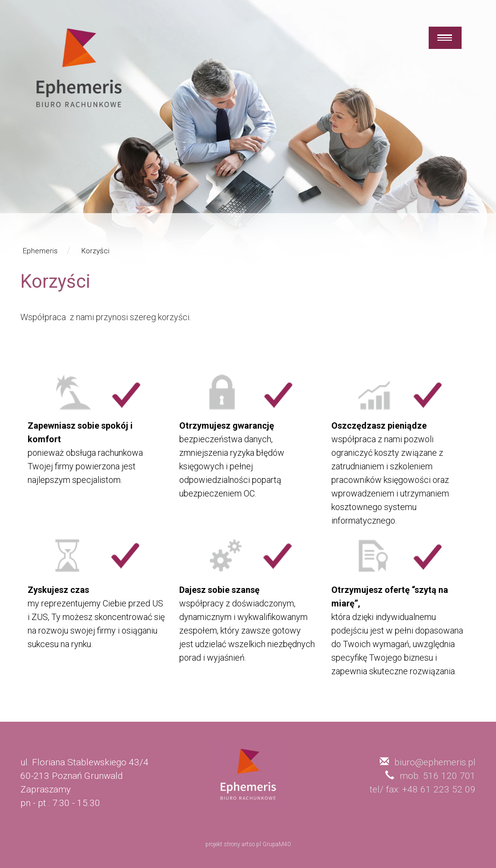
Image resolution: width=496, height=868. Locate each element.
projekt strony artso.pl (233, 844)
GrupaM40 (277, 844)
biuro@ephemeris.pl (435, 762)
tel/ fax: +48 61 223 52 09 (423, 789)
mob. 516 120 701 (438, 776)
